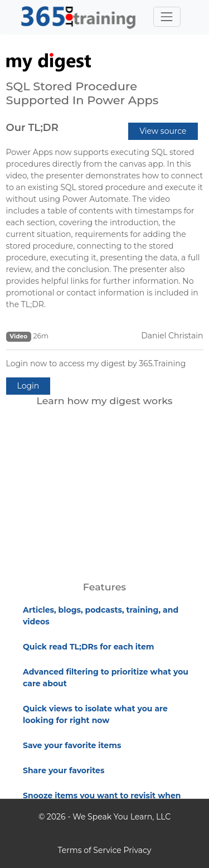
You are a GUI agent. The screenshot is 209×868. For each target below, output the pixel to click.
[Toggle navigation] (167, 16)
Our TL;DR (32, 128)
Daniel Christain (172, 336)
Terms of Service (90, 850)
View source (163, 131)
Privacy (137, 850)
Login (28, 386)
